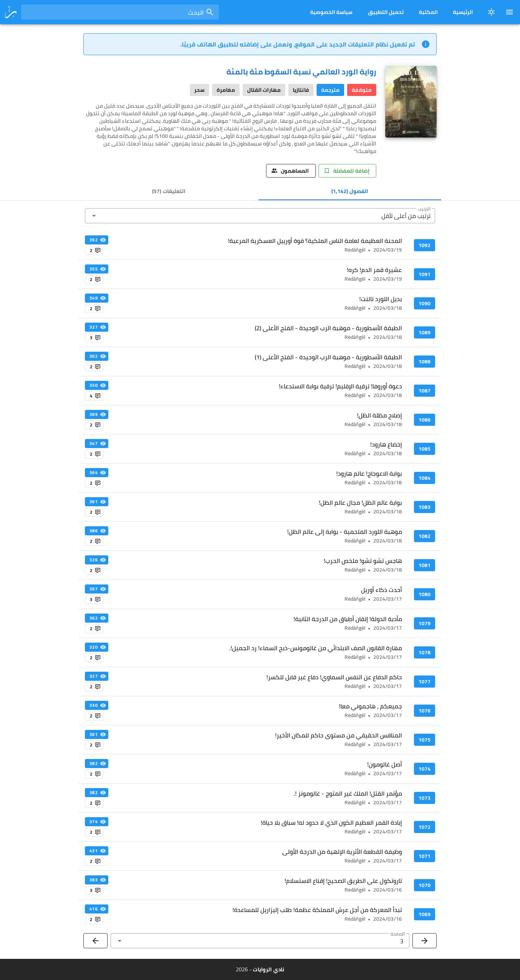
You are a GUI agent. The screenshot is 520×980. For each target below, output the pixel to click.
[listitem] (260, 245)
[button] (260, 216)
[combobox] (120, 12)
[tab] (350, 191)
